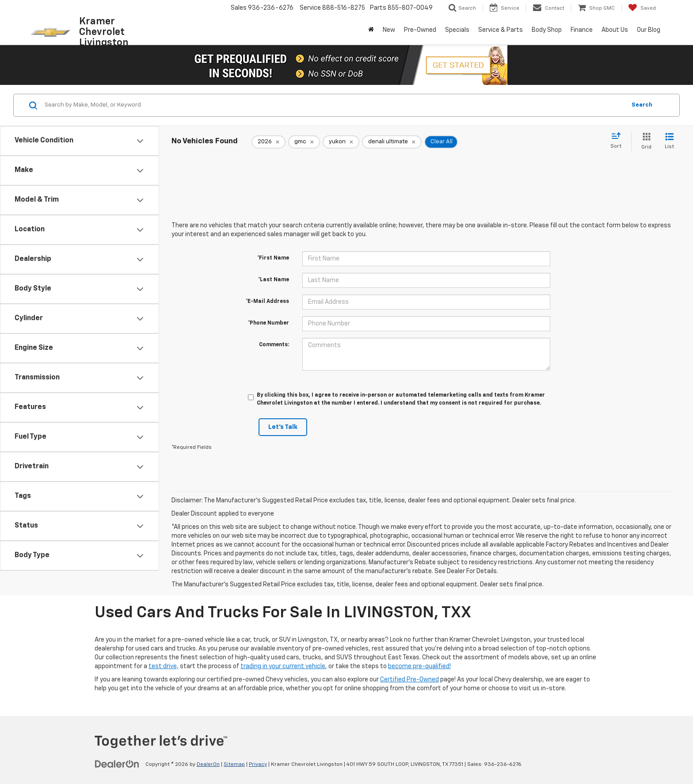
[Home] (371, 30)
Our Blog (649, 30)
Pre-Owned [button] (420, 30)
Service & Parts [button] (501, 30)
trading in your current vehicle (283, 666)
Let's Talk (283, 427)
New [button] (389, 30)
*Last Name (274, 280)
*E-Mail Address (267, 302)
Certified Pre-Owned (409, 680)
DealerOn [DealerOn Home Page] (208, 765)
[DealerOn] (117, 764)
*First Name (273, 258)
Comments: (274, 345)
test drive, (164, 666)
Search (642, 105)
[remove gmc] (304, 142)
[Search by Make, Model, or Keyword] (334, 105)
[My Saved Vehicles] (642, 8)
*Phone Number (268, 323)
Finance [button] (582, 30)
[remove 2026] (268, 142)
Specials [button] (457, 30)
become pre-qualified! (419, 666)
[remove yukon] (341, 142)
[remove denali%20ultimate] (392, 142)
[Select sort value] (619, 141)
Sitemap (234, 765)
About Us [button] (615, 30)
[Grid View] (645, 142)
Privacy (258, 765)
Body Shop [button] (547, 30)
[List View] (669, 142)
